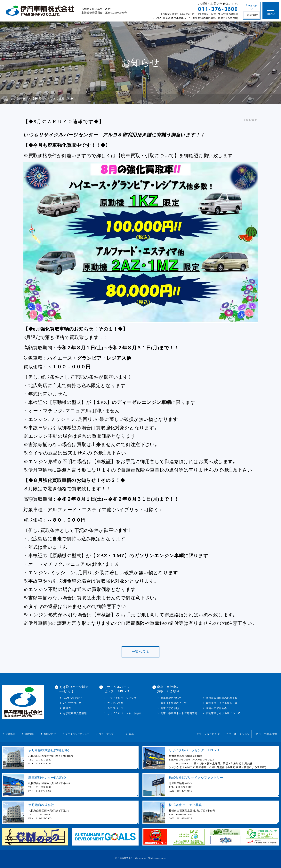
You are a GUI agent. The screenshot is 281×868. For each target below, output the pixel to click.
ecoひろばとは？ (73, 698)
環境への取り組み (216, 708)
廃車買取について (171, 698)
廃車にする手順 (170, 708)
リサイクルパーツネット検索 (124, 713)
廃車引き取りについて (174, 703)
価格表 (67, 708)
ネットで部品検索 (266, 734)
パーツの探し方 (72, 703)
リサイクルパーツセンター (123, 698)
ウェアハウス (115, 703)
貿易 (131, 734)
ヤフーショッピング (208, 734)
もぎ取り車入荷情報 (75, 713)
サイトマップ (106, 734)
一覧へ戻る (140, 652)
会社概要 (10, 734)
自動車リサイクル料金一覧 (222, 703)
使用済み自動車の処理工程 (222, 698)
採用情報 (29, 734)
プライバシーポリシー (78, 734)
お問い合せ (50, 734)
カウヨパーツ (115, 708)
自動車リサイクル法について (223, 713)
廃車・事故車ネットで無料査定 (179, 713)
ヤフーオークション (238, 734)
